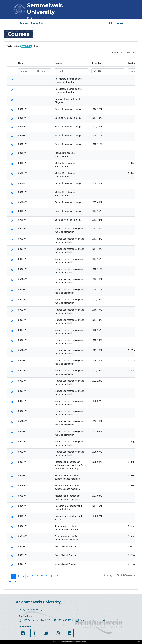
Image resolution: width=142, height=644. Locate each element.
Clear (36, 46)
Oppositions (38, 23)
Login (120, 23)
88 (10, 582)
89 (16, 582)
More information (80, 642)
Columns (115, 52)
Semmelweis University (45, 9)
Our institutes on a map (92, 620)
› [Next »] (21, 582)
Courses (24, 23)
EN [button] (111, 23)
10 (57, 576)
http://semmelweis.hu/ (30, 610)
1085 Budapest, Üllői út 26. (36, 620)
